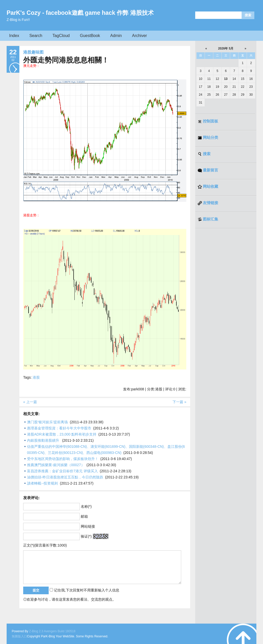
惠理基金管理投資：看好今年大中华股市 (59, 428)
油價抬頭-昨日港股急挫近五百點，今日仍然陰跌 (65, 477)
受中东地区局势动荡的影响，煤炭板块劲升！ (63, 459)
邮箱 (84, 516)
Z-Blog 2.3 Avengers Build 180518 (52, 631)
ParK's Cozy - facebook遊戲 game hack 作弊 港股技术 (80, 13)
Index (14, 36)
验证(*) (86, 536)
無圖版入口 (19, 636)
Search (36, 36)
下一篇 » (179, 402)
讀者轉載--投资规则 (42, 483)
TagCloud (61, 36)
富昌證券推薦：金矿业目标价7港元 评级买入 (62, 471)
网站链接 (88, 526)
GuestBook (90, 36)
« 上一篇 (30, 402)
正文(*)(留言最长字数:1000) (45, 545)
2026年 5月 (226, 48)
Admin (116, 36)
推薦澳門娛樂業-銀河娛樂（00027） (56, 465)
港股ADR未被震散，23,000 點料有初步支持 (62, 434)
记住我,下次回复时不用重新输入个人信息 (87, 590)
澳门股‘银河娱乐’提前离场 (47, 422)
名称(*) (86, 506)
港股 (36, 377)
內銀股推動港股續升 (44, 440)
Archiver (140, 36)
